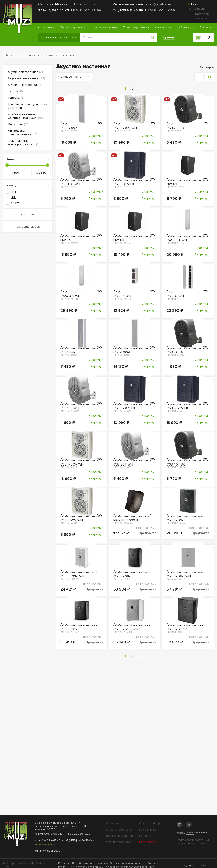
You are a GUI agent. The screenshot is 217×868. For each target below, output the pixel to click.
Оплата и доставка (119, 830)
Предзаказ (147, 626)
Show (15, 203)
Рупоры (15, 91)
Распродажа (148, 842)
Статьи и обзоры (151, 824)
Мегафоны (19, 124)
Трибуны (16, 98)
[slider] (7, 165)
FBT (14, 192)
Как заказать (148, 830)
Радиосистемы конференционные (24, 143)
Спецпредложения (119, 842)
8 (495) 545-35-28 (80, 840)
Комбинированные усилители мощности (25, 116)
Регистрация (197, 9)
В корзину (94, 154)
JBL (13, 197)
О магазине (114, 824)
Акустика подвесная (24, 85)
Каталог (11, 55)
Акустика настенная (62, 55)
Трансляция (32, 55)
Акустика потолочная (26, 72)
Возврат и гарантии (120, 836)
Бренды (170, 37)
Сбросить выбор (28, 227)
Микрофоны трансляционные (22, 133)
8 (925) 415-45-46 (48, 840)
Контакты (145, 836)
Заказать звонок (201, 16)
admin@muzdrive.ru (47, 851)
